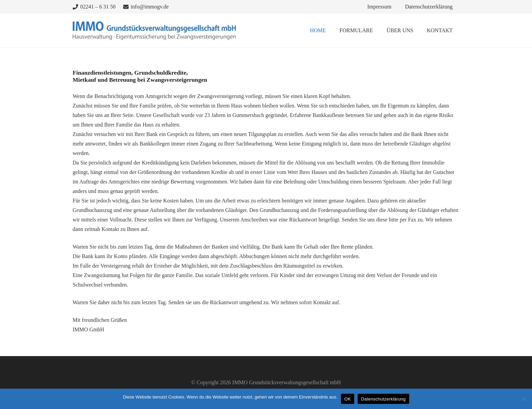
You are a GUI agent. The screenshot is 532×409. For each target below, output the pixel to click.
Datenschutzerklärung (383, 399)
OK (348, 399)
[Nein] (524, 399)
